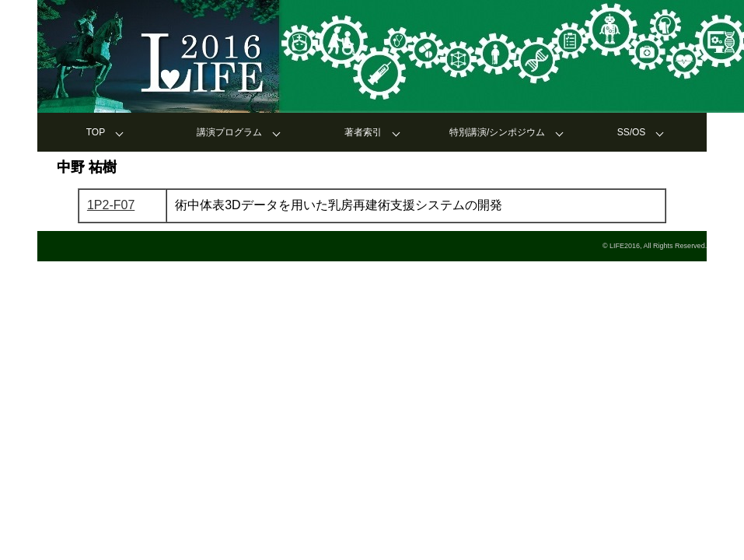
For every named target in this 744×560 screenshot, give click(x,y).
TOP (96, 132)
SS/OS (632, 132)
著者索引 (363, 132)
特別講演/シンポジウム (497, 132)
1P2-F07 (111, 205)
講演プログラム (229, 132)
